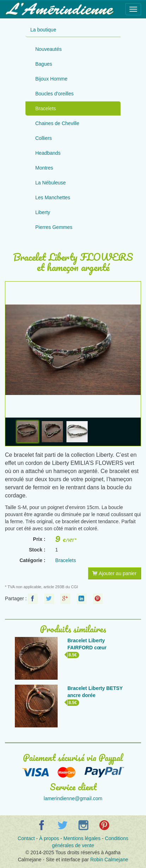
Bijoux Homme (51, 79)
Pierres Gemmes (54, 227)
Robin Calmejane (109, 860)
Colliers (44, 138)
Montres (44, 168)
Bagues (44, 64)
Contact (26, 838)
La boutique (43, 30)
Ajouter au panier (114, 573)
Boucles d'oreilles (55, 94)
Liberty (43, 212)
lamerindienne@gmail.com (73, 798)
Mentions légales (82, 838)
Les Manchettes (53, 197)
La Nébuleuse (51, 183)
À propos (49, 838)
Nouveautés (49, 49)
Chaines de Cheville (57, 123)
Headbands (48, 153)
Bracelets (46, 108)
